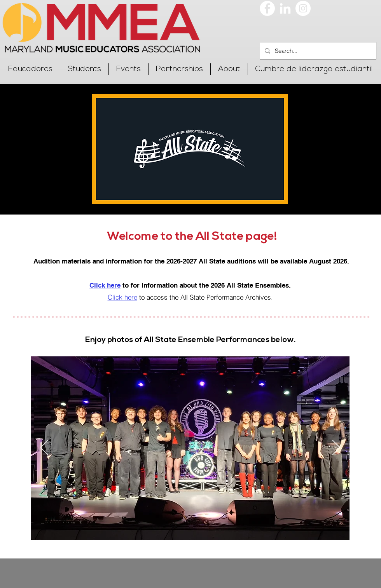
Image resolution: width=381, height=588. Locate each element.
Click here (122, 297)
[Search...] (317, 51)
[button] (30, 69)
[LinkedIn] (285, 8)
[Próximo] (336, 448)
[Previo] (44, 448)
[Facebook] (267, 8)
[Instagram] (303, 8)
